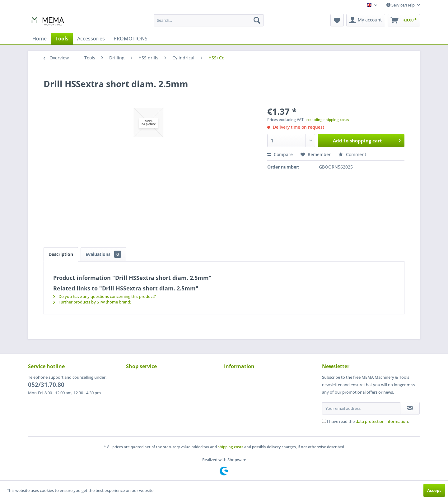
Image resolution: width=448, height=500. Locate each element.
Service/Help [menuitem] (401, 5)
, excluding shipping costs (326, 120)
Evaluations (103, 254)
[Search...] (209, 20)
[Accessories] (91, 39)
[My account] (366, 20)
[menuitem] (209, 20)
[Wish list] (337, 20)
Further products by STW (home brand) (92, 302)
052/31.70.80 (46, 385)
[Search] (257, 20)
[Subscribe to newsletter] (410, 408)
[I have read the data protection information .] (324, 421)
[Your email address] (361, 408)
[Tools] (62, 39)
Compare (280, 154)
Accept (434, 490)
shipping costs (231, 447)
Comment (352, 154)
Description (61, 254)
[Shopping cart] (404, 20)
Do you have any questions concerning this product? (105, 296)
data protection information (382, 421)
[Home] (40, 39)
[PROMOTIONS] (131, 39)
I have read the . (368, 421)
